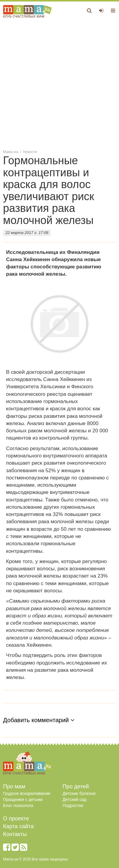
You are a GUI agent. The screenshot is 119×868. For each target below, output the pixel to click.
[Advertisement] (59, 83)
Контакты (15, 834)
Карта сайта (18, 826)
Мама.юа (11, 152)
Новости (30, 152)
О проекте (16, 818)
